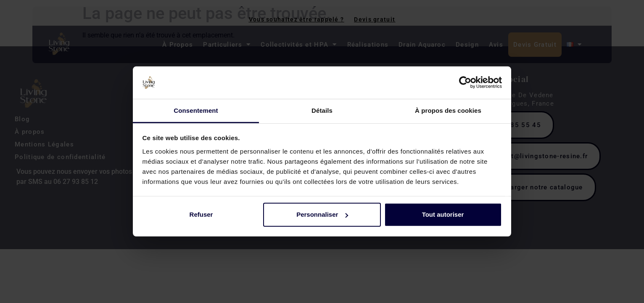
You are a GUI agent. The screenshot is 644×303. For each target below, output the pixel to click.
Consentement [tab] (196, 110)
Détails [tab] (322, 110)
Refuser (201, 214)
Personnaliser (322, 214)
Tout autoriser (443, 214)
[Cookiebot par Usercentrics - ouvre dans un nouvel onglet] (465, 82)
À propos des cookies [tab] (448, 110)
